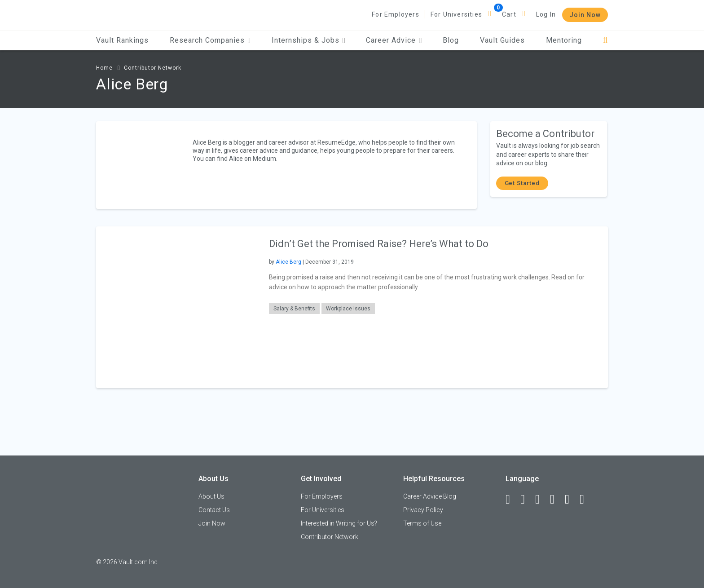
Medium (264, 159)
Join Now (585, 15)
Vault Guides (502, 40)
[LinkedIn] (527, 500)
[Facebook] (512, 500)
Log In (546, 14)
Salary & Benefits (294, 309)
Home (104, 68)
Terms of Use (422, 523)
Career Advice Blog (430, 496)
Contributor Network (153, 68)
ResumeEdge (337, 142)
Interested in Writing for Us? (339, 523)
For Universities (456, 14)
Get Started (522, 183)
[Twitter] (541, 500)
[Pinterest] (571, 500)
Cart (509, 14)
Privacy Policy (423, 510)
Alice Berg (288, 262)
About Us (211, 496)
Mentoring (564, 40)
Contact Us (214, 510)
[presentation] (177, 307)
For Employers (396, 14)
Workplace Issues (348, 309)
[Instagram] (556, 500)
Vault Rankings (122, 40)
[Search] (605, 40)
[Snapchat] (586, 500)
